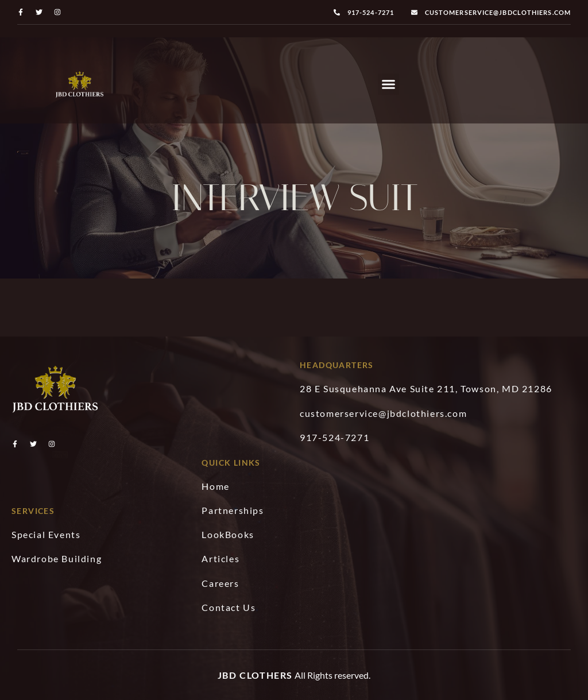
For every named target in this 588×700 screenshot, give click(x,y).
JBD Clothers (255, 675)
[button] (389, 84)
